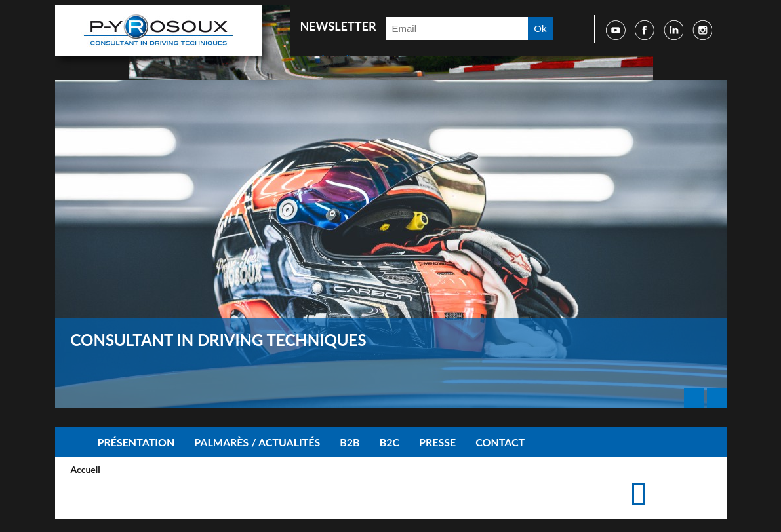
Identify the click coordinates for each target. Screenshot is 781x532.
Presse (437, 442)
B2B (350, 442)
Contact (500, 442)
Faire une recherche (574, 29)
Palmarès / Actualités (257, 442)
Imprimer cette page (661, 481)
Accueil (71, 442)
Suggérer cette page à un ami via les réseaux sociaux (703, 481)
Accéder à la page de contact (682, 481)
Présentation (136, 442)
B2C (390, 442)
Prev (694, 398)
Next (717, 398)
